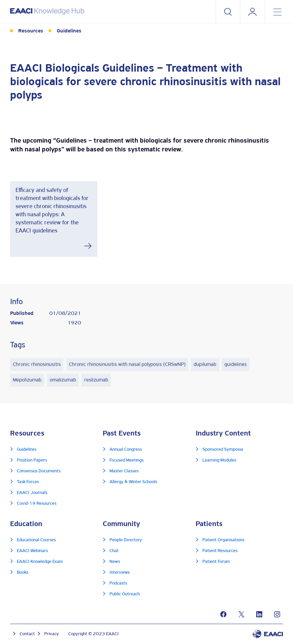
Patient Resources (220, 551)
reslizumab (96, 380)
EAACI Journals (32, 493)
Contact (27, 634)
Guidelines (69, 31)
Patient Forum (216, 562)
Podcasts (118, 583)
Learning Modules (219, 460)
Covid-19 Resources (37, 504)
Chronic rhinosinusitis (37, 365)
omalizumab (63, 380)
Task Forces (28, 482)
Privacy (52, 634)
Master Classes (124, 471)
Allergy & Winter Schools (133, 482)
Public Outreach (125, 594)
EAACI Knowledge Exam (40, 562)
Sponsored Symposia (223, 450)
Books (23, 573)
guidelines (236, 365)
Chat (114, 551)
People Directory (126, 540)
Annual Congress (126, 450)
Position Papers (32, 460)
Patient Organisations (223, 540)
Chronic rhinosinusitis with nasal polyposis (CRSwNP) (127, 365)
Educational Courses (36, 540)
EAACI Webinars (32, 551)
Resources (31, 31)
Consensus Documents (39, 471)
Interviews (120, 573)
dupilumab (205, 365)
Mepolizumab (27, 380)
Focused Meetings (127, 460)
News (115, 562)
